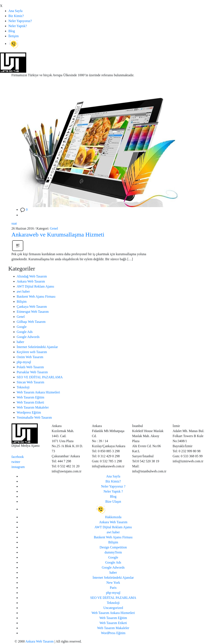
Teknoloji (23, 387)
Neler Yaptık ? (113, 491)
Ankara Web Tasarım (31, 281)
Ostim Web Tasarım (30, 357)
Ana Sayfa (15, 11)
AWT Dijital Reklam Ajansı (35, 286)
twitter (16, 462)
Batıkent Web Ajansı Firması (36, 296)
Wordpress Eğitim (29, 412)
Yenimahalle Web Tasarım (34, 417)
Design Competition (113, 547)
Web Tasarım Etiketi (31, 402)
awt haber (23, 291)
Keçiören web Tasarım (32, 352)
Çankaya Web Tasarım (32, 307)
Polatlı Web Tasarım (30, 367)
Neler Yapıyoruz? (20, 21)
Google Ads (25, 332)
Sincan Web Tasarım (31, 382)
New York (113, 583)
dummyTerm (113, 552)
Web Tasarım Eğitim (31, 397)
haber (21, 342)
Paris (113, 588)
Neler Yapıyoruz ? (113, 486)
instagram (18, 467)
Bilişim (22, 302)
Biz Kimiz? (16, 16)
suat (14, 223)
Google (22, 327)
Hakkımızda (113, 517)
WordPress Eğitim (113, 633)
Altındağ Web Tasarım (32, 276)
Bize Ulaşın (113, 501)
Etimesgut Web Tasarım (33, 312)
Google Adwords (28, 337)
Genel (54, 228)
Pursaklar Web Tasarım (32, 372)
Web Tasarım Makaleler (33, 407)
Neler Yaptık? (18, 26)
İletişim (14, 36)
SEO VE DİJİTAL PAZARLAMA (40, 377)
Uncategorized (113, 608)
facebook (18, 457)
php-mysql (24, 362)
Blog (12, 31)
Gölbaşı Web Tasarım (31, 322)
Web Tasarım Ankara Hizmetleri (39, 392)
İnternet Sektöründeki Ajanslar (37, 347)
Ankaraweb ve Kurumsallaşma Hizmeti (58, 235)
